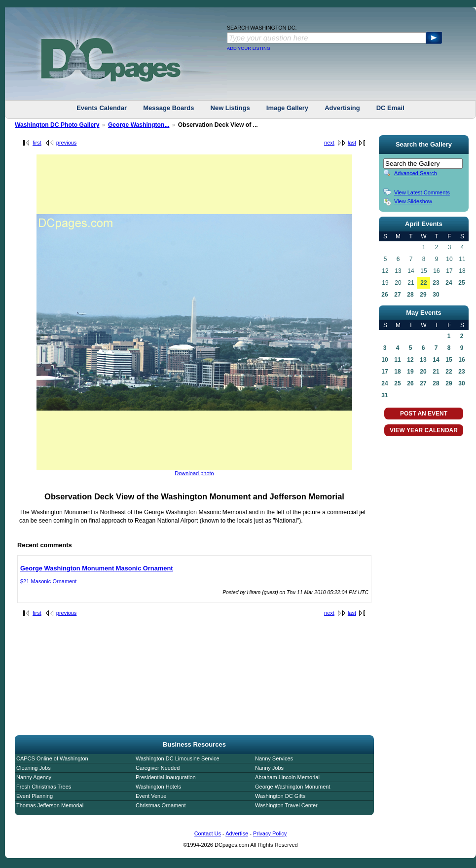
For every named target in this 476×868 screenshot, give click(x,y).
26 (384, 295)
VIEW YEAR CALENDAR (424, 430)
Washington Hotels (158, 787)
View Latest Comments (422, 192)
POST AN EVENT (424, 414)
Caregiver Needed (158, 768)
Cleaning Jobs (34, 768)
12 (410, 360)
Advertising (342, 108)
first (37, 143)
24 (449, 283)
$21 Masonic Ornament (48, 581)
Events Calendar (102, 108)
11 (397, 360)
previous (67, 143)
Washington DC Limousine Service (178, 758)
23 (436, 283)
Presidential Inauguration (166, 777)
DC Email (390, 108)
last (352, 143)
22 (423, 283)
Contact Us (208, 833)
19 (410, 372)
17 (384, 372)
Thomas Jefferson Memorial (50, 805)
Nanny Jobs (269, 768)
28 (410, 295)
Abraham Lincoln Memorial (287, 777)
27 (397, 295)
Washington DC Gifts (280, 796)
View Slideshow (413, 201)
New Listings (230, 108)
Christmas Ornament (161, 805)
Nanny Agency (34, 777)
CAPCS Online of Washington (52, 758)
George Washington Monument (293, 787)
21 (436, 372)
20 (423, 372)
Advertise (237, 833)
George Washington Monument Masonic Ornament (97, 568)
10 (384, 360)
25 (461, 283)
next (329, 143)
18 (397, 372)
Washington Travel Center (286, 805)
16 (461, 360)
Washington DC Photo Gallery (57, 125)
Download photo (194, 473)
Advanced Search (416, 173)
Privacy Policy (270, 833)
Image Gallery (287, 108)
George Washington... (139, 125)
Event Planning (35, 796)
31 (384, 395)
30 (436, 295)
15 (449, 360)
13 (423, 360)
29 (423, 295)
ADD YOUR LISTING (249, 48)
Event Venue (151, 796)
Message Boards (168, 108)
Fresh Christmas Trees (44, 787)
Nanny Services (274, 758)
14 (436, 360)
